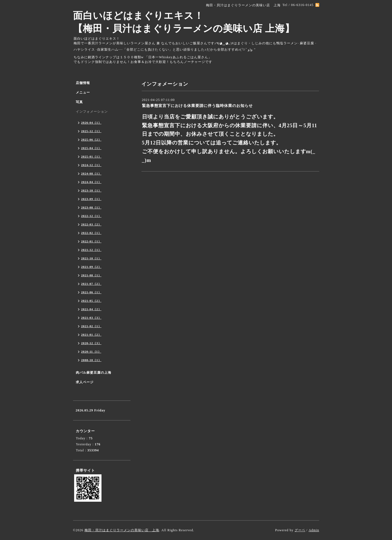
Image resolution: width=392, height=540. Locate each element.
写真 (79, 102)
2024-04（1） (91, 182)
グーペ (300, 530)
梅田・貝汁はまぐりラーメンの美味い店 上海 (122, 530)
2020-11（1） (91, 352)
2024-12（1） (91, 165)
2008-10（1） (91, 360)
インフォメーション (92, 112)
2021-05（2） (91, 301)
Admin (314, 530)
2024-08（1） (91, 173)
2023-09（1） (91, 199)
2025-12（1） (91, 131)
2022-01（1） (91, 241)
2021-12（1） (91, 250)
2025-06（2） (91, 140)
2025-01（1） (91, 156)
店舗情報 (83, 83)
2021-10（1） (91, 258)
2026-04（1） (91, 123)
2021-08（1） (91, 275)
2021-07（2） (91, 284)
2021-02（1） (91, 326)
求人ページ (85, 382)
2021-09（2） (91, 267)
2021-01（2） (91, 335)
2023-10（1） (91, 190)
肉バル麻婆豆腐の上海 (94, 373)
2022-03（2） (91, 224)
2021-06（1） (91, 292)
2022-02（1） (91, 233)
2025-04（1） (91, 148)
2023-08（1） (91, 207)
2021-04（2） (91, 309)
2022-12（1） (91, 216)
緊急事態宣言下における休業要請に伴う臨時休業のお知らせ (197, 106)
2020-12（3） (91, 343)
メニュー (83, 92)
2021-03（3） (91, 318)
